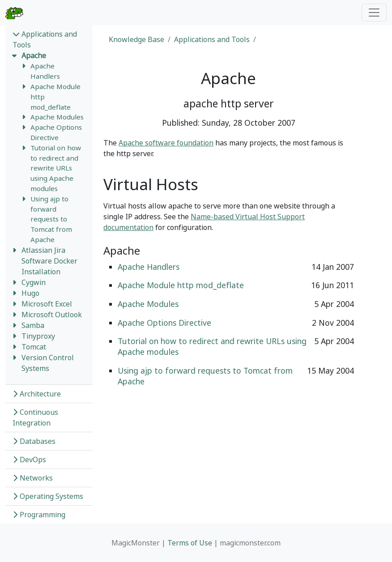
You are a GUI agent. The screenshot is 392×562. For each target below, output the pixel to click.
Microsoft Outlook (52, 315)
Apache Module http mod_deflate (181, 285)
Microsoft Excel (47, 304)
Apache (34, 55)
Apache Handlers (149, 267)
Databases (34, 441)
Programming (39, 515)
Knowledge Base (136, 39)
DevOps (29, 460)
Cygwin (34, 282)
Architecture (37, 394)
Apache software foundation (166, 143)
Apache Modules (57, 117)
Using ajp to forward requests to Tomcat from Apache (51, 219)
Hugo (30, 293)
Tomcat (34, 347)
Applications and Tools (212, 39)
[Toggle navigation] (374, 13)
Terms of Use (190, 543)
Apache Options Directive (164, 323)
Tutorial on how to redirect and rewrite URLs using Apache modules (56, 168)
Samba (33, 325)
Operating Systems (48, 496)
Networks (33, 478)
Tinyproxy (38, 336)
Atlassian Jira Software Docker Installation (49, 261)
